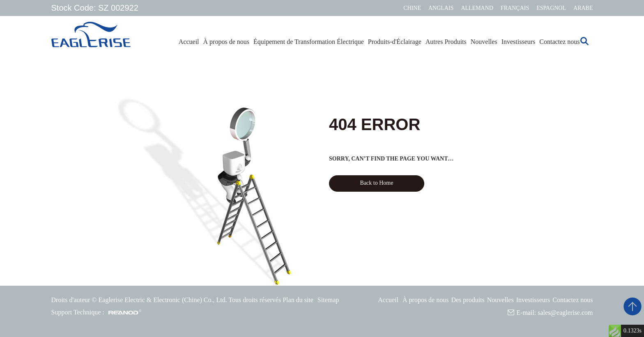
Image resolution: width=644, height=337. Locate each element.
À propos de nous (226, 42)
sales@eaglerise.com (565, 313)
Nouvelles (484, 42)
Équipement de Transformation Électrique (309, 42)
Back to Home (377, 183)
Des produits (468, 300)
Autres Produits (446, 42)
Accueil (189, 42)
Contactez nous (559, 42)
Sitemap (328, 300)
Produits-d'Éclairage (395, 42)
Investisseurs (519, 42)
